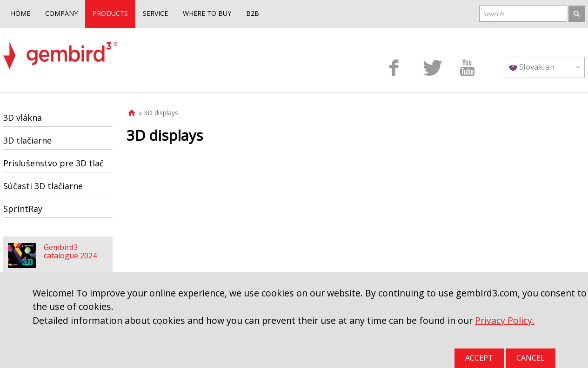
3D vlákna (23, 118)
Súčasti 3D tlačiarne (43, 186)
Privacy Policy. (505, 320)
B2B (253, 13)
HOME (20, 13)
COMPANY (61, 13)
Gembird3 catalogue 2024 (70, 251)
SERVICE (155, 13)
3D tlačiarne (27, 140)
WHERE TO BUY (207, 13)
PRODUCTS (110, 13)
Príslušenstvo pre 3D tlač (53, 163)
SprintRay (23, 209)
